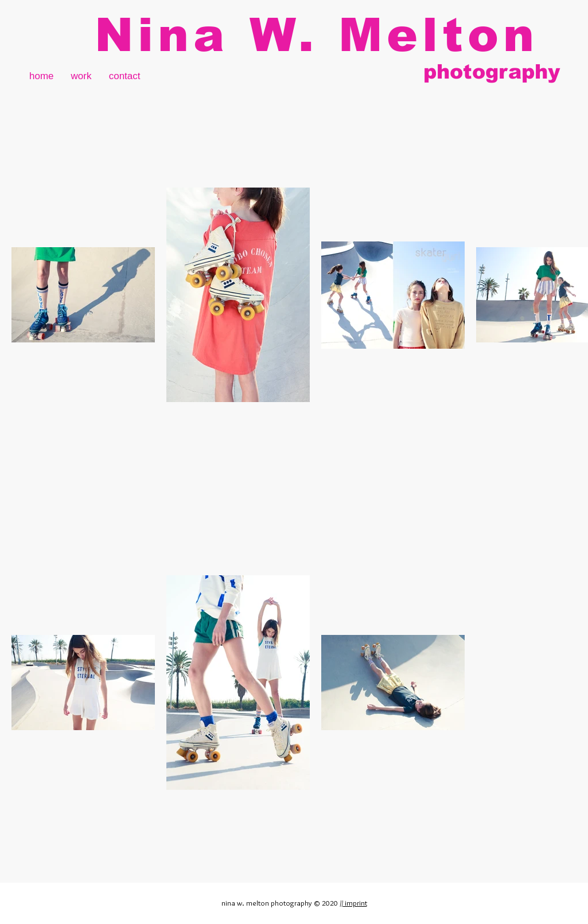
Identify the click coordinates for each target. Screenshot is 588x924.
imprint (355, 903)
